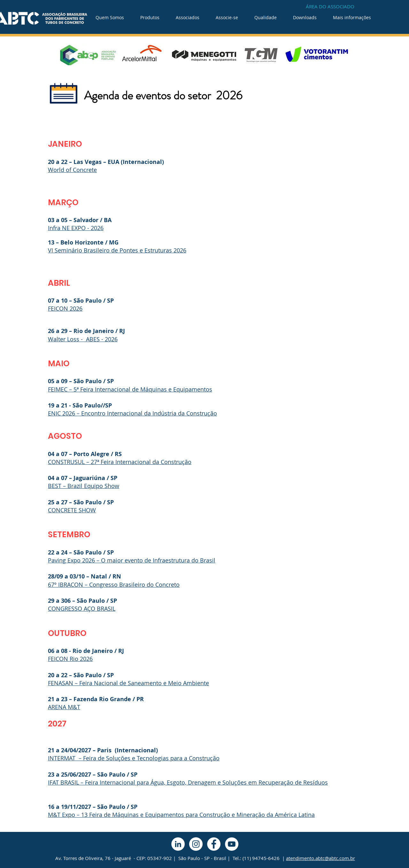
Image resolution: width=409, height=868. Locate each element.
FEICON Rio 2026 (70, 659)
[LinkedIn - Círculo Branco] (178, 844)
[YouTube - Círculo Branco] (232, 844)
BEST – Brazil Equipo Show (84, 486)
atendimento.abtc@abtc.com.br (320, 858)
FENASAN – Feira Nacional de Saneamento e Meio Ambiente (128, 683)
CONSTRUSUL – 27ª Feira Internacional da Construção (120, 462)
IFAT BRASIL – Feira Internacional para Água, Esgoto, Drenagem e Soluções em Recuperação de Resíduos (188, 782)
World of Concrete (72, 170)
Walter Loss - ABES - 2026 (83, 339)
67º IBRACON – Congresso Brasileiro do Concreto (114, 585)
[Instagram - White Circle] (196, 844)
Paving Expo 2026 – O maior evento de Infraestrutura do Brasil (132, 560)
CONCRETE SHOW (72, 510)
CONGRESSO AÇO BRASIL (82, 608)
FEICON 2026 (65, 308)
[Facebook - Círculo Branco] (214, 844)
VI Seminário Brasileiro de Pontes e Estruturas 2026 (117, 250)
